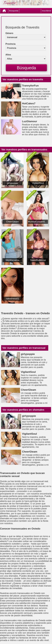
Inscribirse (47, 11)
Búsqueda (14, 11)
